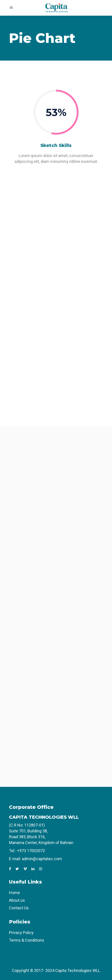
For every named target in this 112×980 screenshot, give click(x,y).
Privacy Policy (21, 933)
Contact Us (19, 908)
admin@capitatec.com (42, 859)
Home (14, 893)
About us (17, 900)
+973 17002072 (31, 851)
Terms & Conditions (27, 940)
